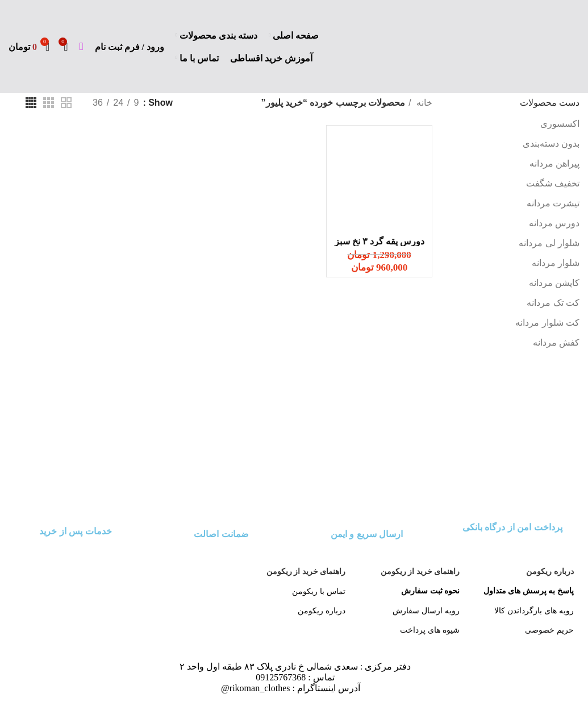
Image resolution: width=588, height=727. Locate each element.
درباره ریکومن (550, 572)
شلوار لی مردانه (549, 243)
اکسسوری (560, 124)
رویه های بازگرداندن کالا (534, 610)
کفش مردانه (556, 342)
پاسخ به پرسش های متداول (529, 591)
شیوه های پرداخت (430, 630)
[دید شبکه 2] (66, 103)
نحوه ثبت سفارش (430, 591)
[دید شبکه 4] (31, 103)
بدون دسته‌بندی (551, 144)
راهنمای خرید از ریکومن (420, 572)
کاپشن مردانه (554, 283)
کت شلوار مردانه (547, 323)
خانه (423, 103)
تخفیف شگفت (553, 183)
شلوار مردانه (556, 263)
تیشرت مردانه (553, 203)
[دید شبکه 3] (49, 103)
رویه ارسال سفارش (426, 610)
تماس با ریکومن (319, 591)
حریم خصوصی (549, 630)
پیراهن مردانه (554, 163)
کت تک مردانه (553, 303)
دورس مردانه (554, 223)
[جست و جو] (82, 47)
